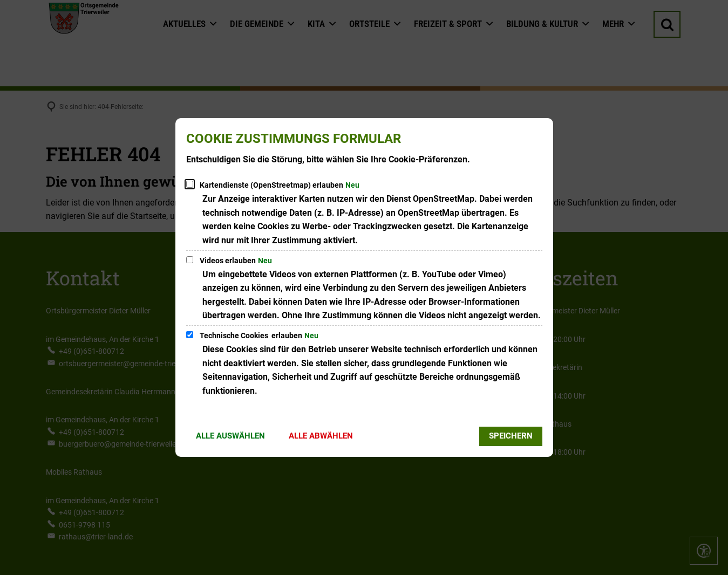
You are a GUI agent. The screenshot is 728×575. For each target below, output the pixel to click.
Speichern (511, 436)
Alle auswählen (230, 436)
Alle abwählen (321, 436)
